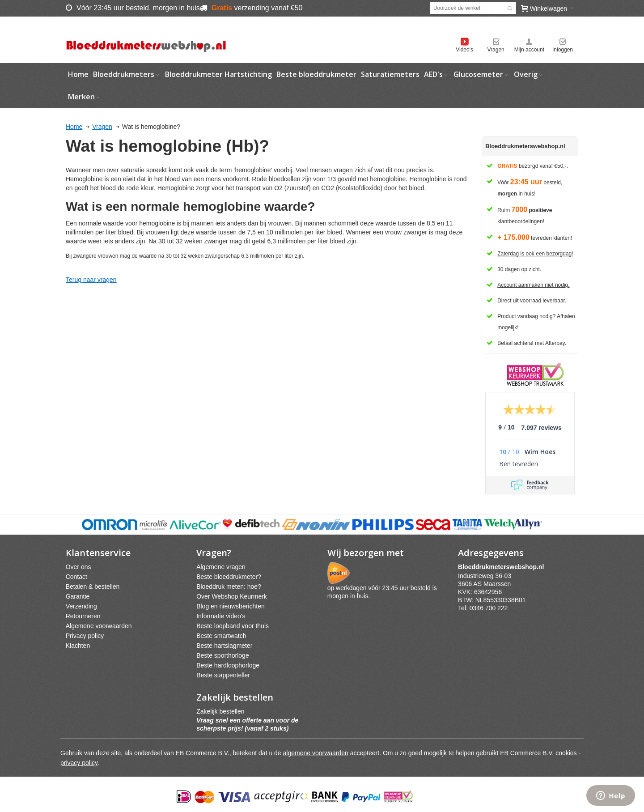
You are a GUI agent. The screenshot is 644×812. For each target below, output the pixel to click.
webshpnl (503, 567)
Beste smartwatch (221, 636)
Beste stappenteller (223, 675)
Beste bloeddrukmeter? (229, 577)
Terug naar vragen (91, 280)
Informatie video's (221, 616)
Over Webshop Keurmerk (232, 596)
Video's (464, 50)
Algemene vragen (221, 567)
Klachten (78, 646)
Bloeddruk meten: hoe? (229, 587)
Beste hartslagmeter (224, 646)
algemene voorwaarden (316, 753)
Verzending (81, 606)
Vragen (496, 50)
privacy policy (79, 763)
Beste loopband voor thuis (233, 626)
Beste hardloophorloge (228, 665)
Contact (76, 577)
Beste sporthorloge (223, 655)
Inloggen (563, 50)
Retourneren (83, 616)
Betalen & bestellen (93, 587)
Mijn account (529, 50)
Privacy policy (85, 636)
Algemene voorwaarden (99, 626)
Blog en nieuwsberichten (231, 606)
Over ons (78, 567)
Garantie (78, 596)
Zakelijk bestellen (220, 711)
